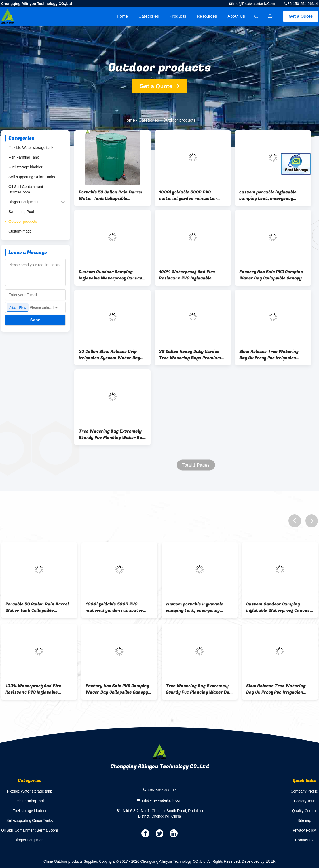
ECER (271, 861)
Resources (207, 16)
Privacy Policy (304, 830)
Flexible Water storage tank (31, 148)
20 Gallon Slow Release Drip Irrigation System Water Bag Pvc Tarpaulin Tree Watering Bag (109, 355)
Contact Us (304, 840)
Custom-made (20, 231)
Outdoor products (23, 221)
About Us (236, 16)
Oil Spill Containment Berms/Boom (26, 189)
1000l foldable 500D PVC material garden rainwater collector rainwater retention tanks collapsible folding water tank (192, 195)
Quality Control (304, 811)
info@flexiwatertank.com (254, 4)
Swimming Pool (21, 212)
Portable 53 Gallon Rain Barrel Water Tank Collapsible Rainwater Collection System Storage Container (111, 195)
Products (178, 16)
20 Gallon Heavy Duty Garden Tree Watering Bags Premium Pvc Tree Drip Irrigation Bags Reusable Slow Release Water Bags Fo (190, 355)
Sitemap (304, 820)
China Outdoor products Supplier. (71, 861)
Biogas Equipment (24, 202)
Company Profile (304, 791)
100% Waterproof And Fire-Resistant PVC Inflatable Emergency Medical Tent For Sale (189, 275)
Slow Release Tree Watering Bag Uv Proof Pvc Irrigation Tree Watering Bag (269, 355)
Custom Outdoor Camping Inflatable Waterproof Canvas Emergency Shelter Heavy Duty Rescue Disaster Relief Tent (111, 275)
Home (122, 16)
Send (35, 320)
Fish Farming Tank (24, 157)
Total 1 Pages (196, 465)
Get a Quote (301, 16)
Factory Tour (304, 801)
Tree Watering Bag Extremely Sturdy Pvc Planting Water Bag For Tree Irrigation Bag (112, 434)
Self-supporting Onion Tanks (32, 177)
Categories (149, 16)
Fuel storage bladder (25, 167)
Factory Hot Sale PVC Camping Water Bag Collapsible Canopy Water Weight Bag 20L (271, 275)
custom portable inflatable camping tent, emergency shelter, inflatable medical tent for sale (273, 195)
